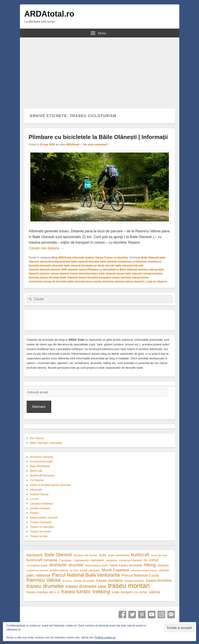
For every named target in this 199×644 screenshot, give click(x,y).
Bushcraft (36, 471)
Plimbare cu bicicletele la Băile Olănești (112, 270)
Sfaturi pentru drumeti (44, 518)
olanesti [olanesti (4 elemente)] (164, 570)
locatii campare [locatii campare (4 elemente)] (90, 570)
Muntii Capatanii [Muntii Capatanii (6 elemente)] (115, 570)
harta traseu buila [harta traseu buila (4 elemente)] (96, 565)
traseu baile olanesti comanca (135, 274)
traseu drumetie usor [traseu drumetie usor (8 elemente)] (86, 586)
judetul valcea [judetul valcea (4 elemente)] (59, 570)
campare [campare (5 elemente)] (97, 560)
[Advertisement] (100, 71)
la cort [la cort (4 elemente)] (74, 570)
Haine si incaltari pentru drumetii (50, 485)
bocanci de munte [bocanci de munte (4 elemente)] (85, 555)
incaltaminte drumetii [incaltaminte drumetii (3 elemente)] (37, 570)
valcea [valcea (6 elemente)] (154, 592)
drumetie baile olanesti (66, 266)
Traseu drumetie (40, 531)
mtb (135, 266)
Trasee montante (41, 522)
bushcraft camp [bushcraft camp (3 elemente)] (159, 555)
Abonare (39, 407)
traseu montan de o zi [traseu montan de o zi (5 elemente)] (43, 592)
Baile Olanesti (150, 258)
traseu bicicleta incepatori (95, 278)
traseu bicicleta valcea (126, 278)
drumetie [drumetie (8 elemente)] (58, 565)
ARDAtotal (73, 145)
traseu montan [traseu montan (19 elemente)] (129, 586)
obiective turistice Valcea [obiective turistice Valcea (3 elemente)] (144, 570)
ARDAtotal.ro (49, 14)
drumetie (46, 266)
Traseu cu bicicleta (116, 258)
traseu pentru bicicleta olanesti (105, 282)
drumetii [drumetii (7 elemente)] (76, 565)
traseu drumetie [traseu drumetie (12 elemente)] (45, 586)
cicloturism (125, 262)
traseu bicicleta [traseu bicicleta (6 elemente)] (159, 580)
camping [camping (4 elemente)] (111, 560)
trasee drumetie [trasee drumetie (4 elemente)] (84, 581)
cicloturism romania (145, 262)
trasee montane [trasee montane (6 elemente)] (109, 580)
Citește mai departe (46, 248)
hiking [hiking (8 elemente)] (150, 565)
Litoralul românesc (42, 504)
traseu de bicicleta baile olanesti (64, 282)
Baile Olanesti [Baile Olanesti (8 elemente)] (58, 555)
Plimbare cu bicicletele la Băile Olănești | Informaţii (98, 137)
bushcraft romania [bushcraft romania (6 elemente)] (42, 560)
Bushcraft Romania (42, 475)
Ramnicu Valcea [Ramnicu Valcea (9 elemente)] (44, 580)
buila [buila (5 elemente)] (103, 555)
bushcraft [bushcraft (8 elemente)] (140, 555)
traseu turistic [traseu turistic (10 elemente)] (76, 592)
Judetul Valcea (94, 258)
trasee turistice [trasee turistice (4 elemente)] (134, 581)
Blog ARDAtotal (62, 258)
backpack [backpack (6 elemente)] (35, 555)
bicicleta (54, 262)
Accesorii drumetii (41, 461)
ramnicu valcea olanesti (54, 274)
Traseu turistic (39, 536)
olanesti (44, 270)
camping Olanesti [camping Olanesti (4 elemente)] (130, 560)
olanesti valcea (77, 270)
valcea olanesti (134, 282)
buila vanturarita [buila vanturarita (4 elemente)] (119, 555)
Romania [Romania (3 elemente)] (67, 581)
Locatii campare (40, 508)
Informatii (78, 258)
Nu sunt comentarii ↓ (96, 145)
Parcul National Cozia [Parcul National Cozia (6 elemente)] (140, 575)
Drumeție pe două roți (95, 266)
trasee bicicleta (80, 274)
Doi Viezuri (37, 438)
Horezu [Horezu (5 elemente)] (163, 565)
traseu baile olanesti (103, 274)
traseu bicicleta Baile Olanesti (59, 278)
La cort (34, 499)
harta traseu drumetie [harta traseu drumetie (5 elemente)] (126, 565)
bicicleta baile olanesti (74, 262)
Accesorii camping (42, 457)
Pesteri (34, 513)
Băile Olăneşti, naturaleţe (46, 443)
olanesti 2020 (59, 270)
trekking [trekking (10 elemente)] (101, 592)
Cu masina (37, 480)
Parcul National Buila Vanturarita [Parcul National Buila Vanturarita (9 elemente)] (86, 575)
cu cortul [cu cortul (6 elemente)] (151, 560)
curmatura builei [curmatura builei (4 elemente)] (37, 565)
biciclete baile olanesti (103, 262)
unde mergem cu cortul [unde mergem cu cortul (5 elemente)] (129, 592)
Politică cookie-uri (105, 638)
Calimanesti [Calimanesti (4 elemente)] (81, 560)
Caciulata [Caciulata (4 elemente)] (65, 560)
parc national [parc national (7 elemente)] (38, 575)
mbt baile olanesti (121, 266)
